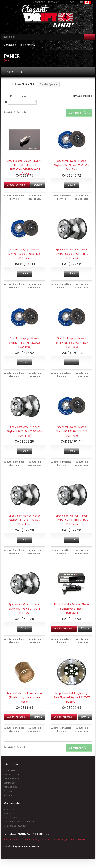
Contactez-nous (12, 779)
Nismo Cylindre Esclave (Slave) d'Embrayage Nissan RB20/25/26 (72, 609)
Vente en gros (11, 787)
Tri (5, 102)
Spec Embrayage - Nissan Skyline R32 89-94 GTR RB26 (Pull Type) (25, 254)
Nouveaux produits (13, 775)
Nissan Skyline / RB (24, 84)
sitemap (8, 795)
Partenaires (9, 791)
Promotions (9, 770)
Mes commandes (12, 809)
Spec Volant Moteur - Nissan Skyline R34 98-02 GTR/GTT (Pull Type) (25, 609)
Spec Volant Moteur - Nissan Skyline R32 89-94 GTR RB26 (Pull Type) (72, 254)
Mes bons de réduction (15, 826)
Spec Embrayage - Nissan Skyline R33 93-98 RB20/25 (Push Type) (25, 343)
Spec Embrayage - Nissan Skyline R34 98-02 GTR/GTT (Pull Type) (72, 431)
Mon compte (12, 803)
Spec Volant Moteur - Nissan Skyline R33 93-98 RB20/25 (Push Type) (25, 520)
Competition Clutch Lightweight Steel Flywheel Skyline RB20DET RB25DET (72, 697)
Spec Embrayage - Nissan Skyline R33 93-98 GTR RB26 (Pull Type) (72, 343)
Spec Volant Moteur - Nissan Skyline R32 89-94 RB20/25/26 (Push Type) (25, 431)
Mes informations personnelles (19, 822)
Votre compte (27, 45)
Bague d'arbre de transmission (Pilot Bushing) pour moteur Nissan (24, 697)
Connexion (10, 45)
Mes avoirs (9, 813)
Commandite (10, 783)
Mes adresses (11, 818)
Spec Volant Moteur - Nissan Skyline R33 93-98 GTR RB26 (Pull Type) (72, 520)
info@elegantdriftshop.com (25, 846)
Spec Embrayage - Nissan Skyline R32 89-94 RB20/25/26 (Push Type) (72, 165)
